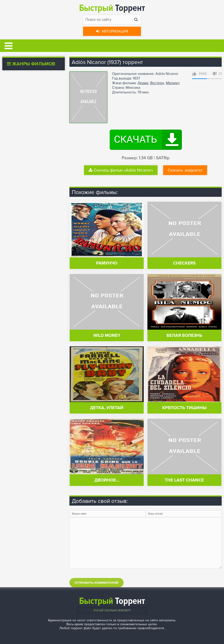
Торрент (112, 8)
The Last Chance (184, 480)
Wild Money (107, 336)
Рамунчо (107, 263)
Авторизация (112, 31)
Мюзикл (173, 83)
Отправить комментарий (96, 583)
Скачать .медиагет (185, 170)
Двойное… (107, 480)
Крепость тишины (184, 408)
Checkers (184, 263)
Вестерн (157, 83)
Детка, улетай (107, 408)
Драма (143, 83)
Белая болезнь (184, 336)
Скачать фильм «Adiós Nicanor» (121, 170)
